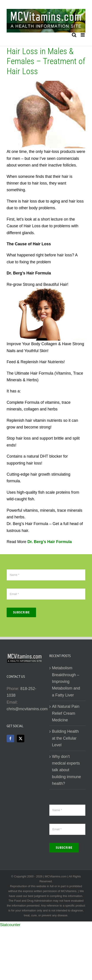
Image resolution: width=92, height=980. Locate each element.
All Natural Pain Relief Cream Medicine (66, 713)
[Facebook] (10, 739)
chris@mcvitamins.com (27, 709)
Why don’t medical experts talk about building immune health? (66, 770)
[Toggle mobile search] (74, 35)
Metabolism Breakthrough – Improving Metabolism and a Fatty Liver (66, 682)
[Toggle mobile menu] (83, 35)
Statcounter (10, 925)
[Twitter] (21, 739)
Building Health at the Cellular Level (65, 738)
